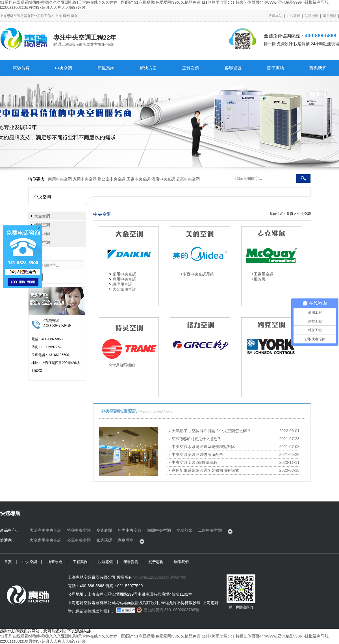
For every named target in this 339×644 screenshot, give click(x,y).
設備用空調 (122, 284)
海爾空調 (42, 225)
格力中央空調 (130, 530)
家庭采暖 (104, 540)
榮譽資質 (233, 68)
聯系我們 (318, 68)
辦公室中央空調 (112, 179)
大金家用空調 (124, 289)
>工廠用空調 (262, 274)
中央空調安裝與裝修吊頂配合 (197, 455)
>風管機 (258, 279)
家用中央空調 (85, 179)
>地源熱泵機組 (122, 365)
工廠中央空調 (138, 179)
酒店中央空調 (163, 179)
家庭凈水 (126, 540)
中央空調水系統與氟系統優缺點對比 (203, 447)
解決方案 (148, 68)
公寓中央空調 (188, 179)
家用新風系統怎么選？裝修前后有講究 (205, 470)
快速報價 (105, 562)
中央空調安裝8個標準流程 (195, 462)
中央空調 (64, 68)
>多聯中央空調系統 (197, 274)
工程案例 (191, 68)
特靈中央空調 (79, 530)
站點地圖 (312, 16)
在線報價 (294, 16)
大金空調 (42, 216)
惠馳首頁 (21, 68)
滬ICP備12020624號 (151, 577)
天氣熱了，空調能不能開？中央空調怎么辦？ (211, 431)
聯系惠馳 (330, 16)
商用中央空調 (60, 179)
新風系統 (106, 68)
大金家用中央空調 (45, 540)
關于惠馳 (275, 68)
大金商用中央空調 (45, 530)
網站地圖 (178, 577)
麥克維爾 (104, 530)
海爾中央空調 (159, 530)
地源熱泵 (184, 530)
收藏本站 (275, 16)
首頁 (8, 562)
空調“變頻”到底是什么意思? (196, 439)
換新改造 (55, 562)
